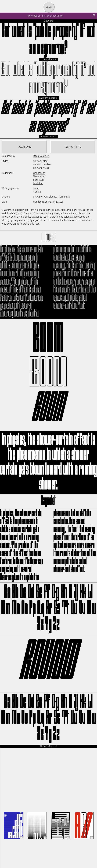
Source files (73, 147)
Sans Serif (39, 180)
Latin (36, 188)
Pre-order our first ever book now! (45, 16)
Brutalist (38, 183)
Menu (49, 7)
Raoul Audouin (41, 156)
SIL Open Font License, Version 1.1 (52, 197)
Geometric (39, 176)
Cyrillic (37, 192)
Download (24, 147)
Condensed (39, 173)
